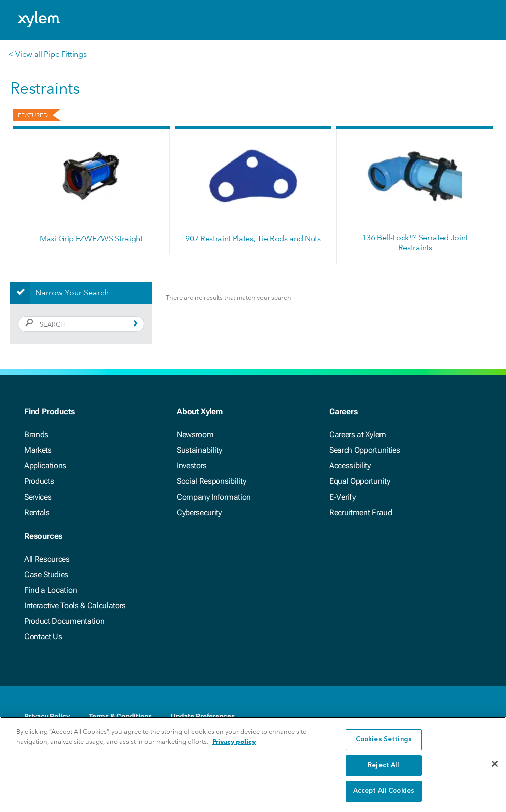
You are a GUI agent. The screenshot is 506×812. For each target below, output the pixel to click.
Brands (36, 435)
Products (39, 481)
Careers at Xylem (358, 435)
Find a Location (50, 590)
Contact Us (43, 637)
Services (38, 497)
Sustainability (200, 450)
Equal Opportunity (360, 481)
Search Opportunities (365, 450)
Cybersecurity (199, 512)
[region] (253, 764)
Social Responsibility (211, 481)
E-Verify (342, 497)
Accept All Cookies (384, 791)
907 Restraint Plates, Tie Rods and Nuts (253, 238)
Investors (192, 466)
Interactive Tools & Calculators (75, 606)
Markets (38, 450)
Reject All (384, 766)
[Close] (495, 764)
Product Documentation (64, 621)
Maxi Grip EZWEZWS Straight (91, 238)
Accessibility (350, 466)
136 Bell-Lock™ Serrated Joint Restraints (415, 242)
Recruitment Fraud (361, 512)
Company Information (214, 497)
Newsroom (195, 435)
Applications (45, 466)
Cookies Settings (384, 740)
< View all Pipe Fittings (47, 54)
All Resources (47, 559)
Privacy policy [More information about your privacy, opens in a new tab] (234, 742)
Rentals (37, 512)
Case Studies (46, 575)
